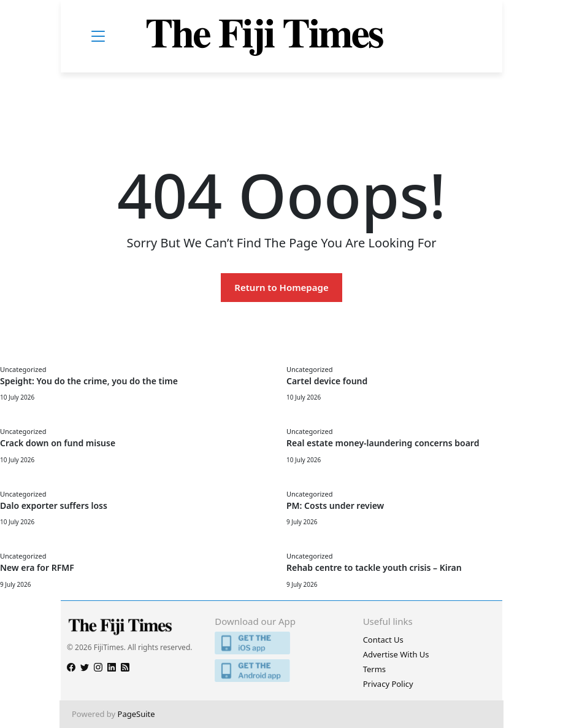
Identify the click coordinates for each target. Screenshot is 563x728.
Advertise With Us (396, 654)
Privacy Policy (388, 684)
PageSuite (136, 714)
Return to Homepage (281, 287)
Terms (374, 669)
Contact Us (383, 640)
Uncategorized (23, 369)
